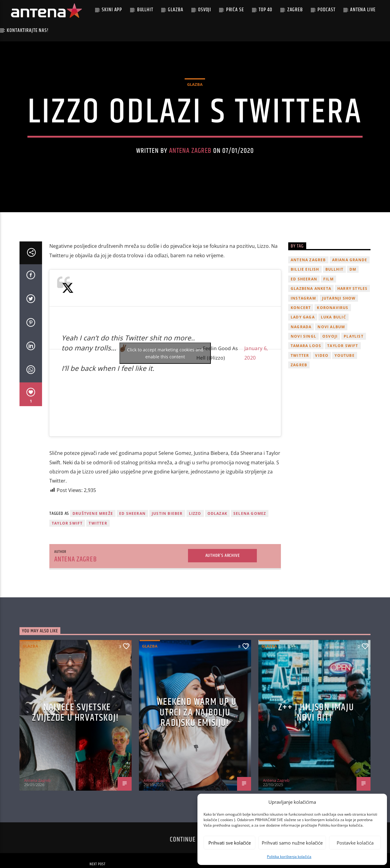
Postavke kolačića (355, 843)
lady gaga (303, 354)
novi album (331, 364)
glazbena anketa (311, 326)
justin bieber (167, 550)
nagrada (301, 364)
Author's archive (223, 592)
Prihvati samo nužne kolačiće (292, 843)
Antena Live (363, 10)
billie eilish (305, 306)
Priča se (235, 10)
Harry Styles (352, 326)
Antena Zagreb (190, 169)
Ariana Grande (350, 297)
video (322, 392)
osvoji (330, 373)
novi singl (303, 373)
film (328, 316)
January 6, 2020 (256, 390)
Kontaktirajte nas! (28, 30)
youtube (344, 392)
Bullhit (145, 10)
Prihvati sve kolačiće (230, 843)
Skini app (112, 10)
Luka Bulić (333, 354)
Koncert (301, 344)
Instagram (303, 335)
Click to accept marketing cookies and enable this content (165, 390)
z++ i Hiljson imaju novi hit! (316, 750)
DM (353, 306)
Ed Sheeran (132, 550)
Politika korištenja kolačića (289, 857)
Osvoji (205, 10)
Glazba (175, 10)
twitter (98, 560)
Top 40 (266, 10)
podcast (326, 10)
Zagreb (295, 10)
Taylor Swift (67, 560)
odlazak (217, 550)
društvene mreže (93, 550)
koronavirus (333, 344)
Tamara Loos (306, 383)
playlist (354, 373)
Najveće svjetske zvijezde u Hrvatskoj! (76, 750)
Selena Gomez (250, 550)
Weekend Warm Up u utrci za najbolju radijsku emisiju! (196, 750)
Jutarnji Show (339, 335)
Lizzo (195, 550)
